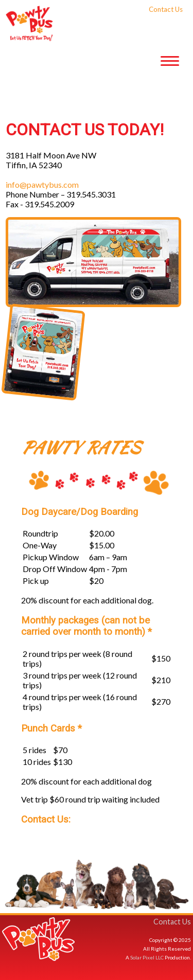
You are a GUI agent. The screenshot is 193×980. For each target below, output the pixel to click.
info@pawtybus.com (42, 184)
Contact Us (172, 922)
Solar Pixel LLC (147, 957)
